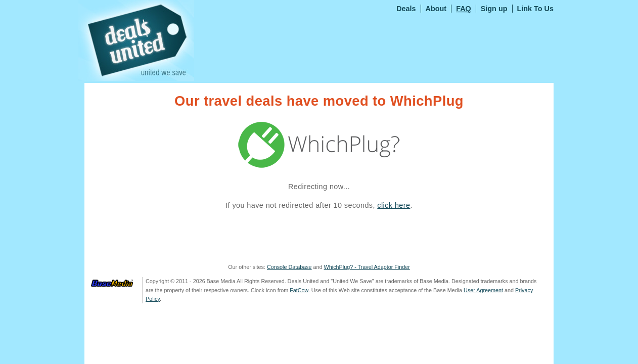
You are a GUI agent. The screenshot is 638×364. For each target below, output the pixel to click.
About (436, 9)
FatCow (299, 290)
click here (394, 205)
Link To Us (536, 9)
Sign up (494, 9)
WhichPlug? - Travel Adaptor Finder (367, 267)
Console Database (289, 267)
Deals (406, 9)
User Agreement (483, 290)
